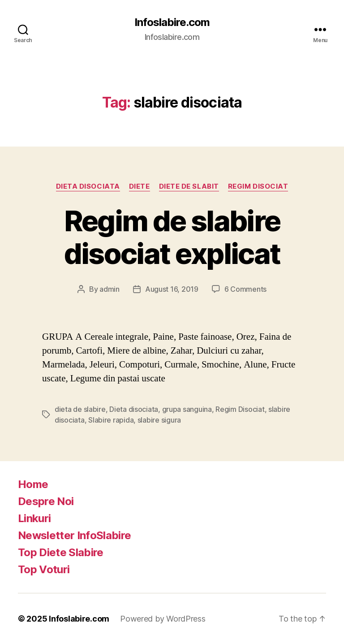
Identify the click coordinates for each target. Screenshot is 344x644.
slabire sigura (159, 420)
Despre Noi (46, 501)
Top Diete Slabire (61, 552)
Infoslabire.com (172, 22)
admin (110, 289)
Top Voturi (44, 569)
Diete (140, 186)
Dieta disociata (88, 186)
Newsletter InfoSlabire (74, 535)
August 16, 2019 (172, 289)
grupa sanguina (187, 409)
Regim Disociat (258, 186)
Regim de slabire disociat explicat (172, 237)
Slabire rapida (111, 420)
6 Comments (245, 289)
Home (33, 484)
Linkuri (34, 518)
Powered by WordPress (163, 619)
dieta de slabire (80, 409)
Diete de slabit (189, 186)
